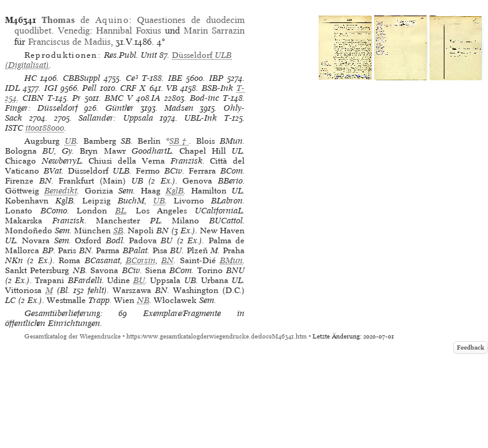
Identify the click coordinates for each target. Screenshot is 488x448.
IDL (12, 88)
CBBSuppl (82, 78)
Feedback (471, 348)
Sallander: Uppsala (115, 118)
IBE (175, 78)
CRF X (133, 88)
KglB (175, 191)
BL (120, 211)
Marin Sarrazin (214, 30)
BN (167, 260)
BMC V (119, 98)
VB (172, 88)
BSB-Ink (218, 88)
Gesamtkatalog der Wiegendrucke (73, 336)
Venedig (74, 30)
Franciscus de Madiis (69, 42)
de (85, 20)
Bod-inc (204, 98)
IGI (51, 88)
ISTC (14, 128)
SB (118, 231)
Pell (89, 88)
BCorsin (141, 260)
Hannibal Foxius (129, 30)
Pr (77, 98)
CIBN (33, 98)
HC (30, 78)
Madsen (179, 108)
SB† (179, 141)
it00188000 (45, 128)
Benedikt (61, 191)
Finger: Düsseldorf (41, 108)
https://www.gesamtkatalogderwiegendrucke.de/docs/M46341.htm (217, 336)
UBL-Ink (201, 118)
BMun (231, 260)
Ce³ (132, 78)
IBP (216, 78)
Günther (120, 108)
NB (143, 300)
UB (71, 141)
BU (139, 280)
